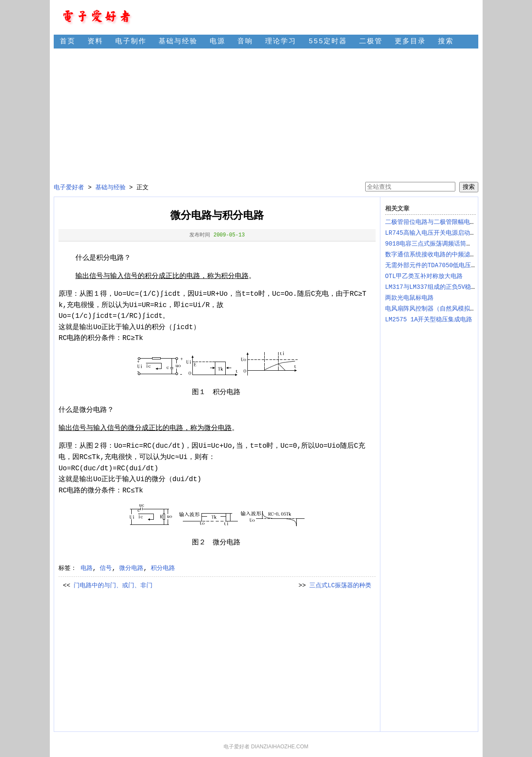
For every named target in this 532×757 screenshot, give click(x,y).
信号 (106, 568)
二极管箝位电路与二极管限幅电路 (431, 222)
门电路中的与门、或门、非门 (113, 586)
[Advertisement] (266, 115)
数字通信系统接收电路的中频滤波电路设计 (443, 255)
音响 (245, 42)
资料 (95, 42)
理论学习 (281, 42)
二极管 (371, 42)
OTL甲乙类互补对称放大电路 (424, 276)
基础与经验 (178, 42)
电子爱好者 (69, 188)
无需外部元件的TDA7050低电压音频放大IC (444, 265)
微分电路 (131, 568)
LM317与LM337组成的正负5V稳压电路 (437, 287)
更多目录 (410, 42)
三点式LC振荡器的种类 (340, 586)
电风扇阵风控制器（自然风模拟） (431, 309)
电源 (217, 42)
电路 (87, 568)
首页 (68, 42)
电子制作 (131, 42)
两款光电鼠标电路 (409, 298)
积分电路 (163, 568)
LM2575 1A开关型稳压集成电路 (429, 320)
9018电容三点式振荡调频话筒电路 (432, 244)
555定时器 (328, 42)
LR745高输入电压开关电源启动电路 (434, 233)
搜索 (446, 42)
